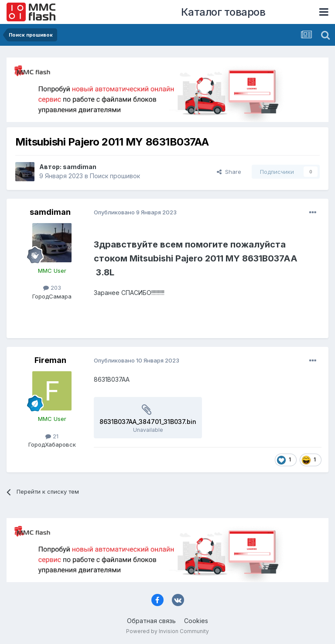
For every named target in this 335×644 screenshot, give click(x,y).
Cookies (196, 621)
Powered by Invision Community (167, 631)
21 (52, 436)
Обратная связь (151, 621)
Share (229, 172)
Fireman (50, 360)
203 (52, 288)
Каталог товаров (223, 12)
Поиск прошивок (115, 176)
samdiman (80, 167)
